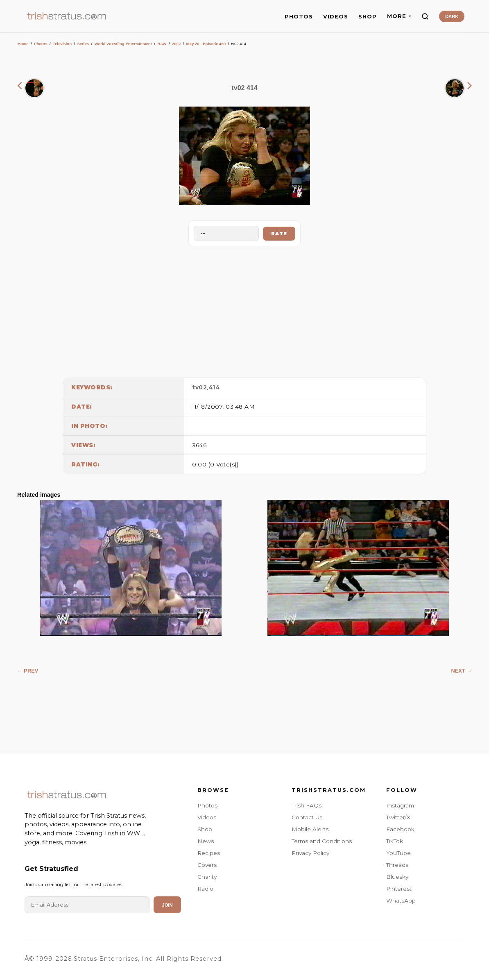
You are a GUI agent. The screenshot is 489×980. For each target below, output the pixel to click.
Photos (41, 44)
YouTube (398, 853)
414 (214, 387)
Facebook (400, 829)
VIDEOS (336, 17)
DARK (452, 16)
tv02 (199, 387)
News (206, 841)
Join (167, 905)
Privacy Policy (310, 853)
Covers (207, 865)
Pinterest (399, 889)
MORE (399, 16)
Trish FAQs (307, 805)
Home (23, 44)
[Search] (425, 16)
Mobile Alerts (310, 829)
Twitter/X (398, 817)
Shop (205, 829)
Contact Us (307, 817)
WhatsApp (401, 900)
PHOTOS (299, 17)
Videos (207, 817)
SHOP (368, 17)
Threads (397, 865)
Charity (207, 877)
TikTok (395, 841)
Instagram (400, 805)
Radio (205, 889)
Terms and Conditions (322, 841)
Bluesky (397, 877)
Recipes (209, 853)
